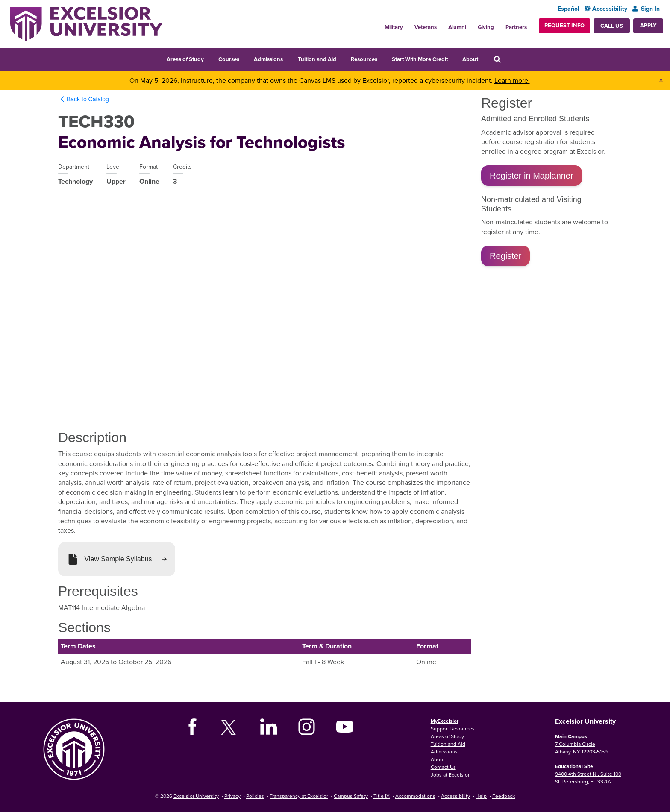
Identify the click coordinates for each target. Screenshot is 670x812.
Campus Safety (351, 796)
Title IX (382, 796)
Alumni (457, 27)
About (470, 59)
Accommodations (415, 796)
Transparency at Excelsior (299, 796)
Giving (486, 27)
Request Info (564, 25)
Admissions (268, 59)
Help (481, 796)
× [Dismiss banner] (661, 80)
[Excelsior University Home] (86, 24)
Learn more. (512, 80)
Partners (516, 27)
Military (394, 27)
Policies (255, 796)
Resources (364, 59)
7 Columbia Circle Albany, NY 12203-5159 (581, 748)
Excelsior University (196, 796)
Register (505, 256)
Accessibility (606, 9)
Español (569, 9)
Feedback (504, 796)
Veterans (426, 27)
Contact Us (443, 767)
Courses (229, 59)
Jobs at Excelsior (450, 775)
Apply (648, 25)
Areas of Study (185, 59)
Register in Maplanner (532, 176)
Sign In (646, 9)
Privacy (232, 796)
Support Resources (453, 728)
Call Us (612, 26)
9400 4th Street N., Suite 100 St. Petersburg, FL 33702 (588, 778)
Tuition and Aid (317, 59)
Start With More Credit (420, 59)
